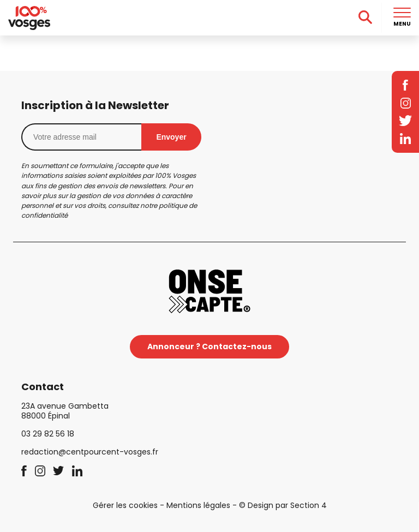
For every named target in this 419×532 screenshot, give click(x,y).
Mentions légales (198, 505)
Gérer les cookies (125, 505)
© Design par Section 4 (283, 505)
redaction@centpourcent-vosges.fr (90, 452)
